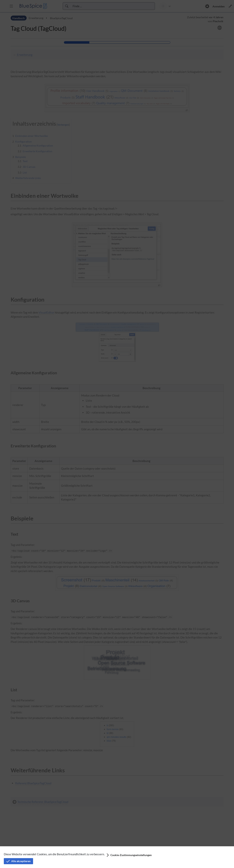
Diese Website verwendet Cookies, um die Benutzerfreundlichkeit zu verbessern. (54, 854)
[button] (129, 855)
